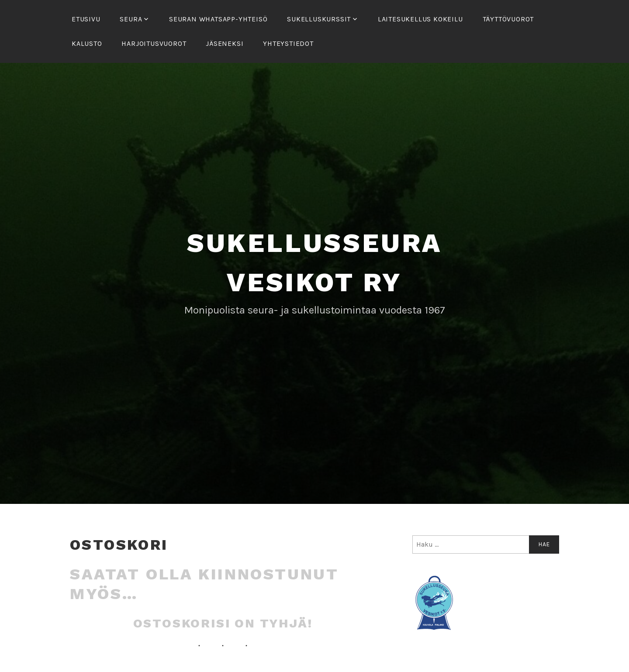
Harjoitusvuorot (154, 43)
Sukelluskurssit (319, 19)
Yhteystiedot (288, 43)
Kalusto (87, 43)
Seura (131, 19)
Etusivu (86, 19)
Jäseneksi (225, 43)
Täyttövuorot (508, 19)
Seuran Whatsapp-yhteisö (218, 19)
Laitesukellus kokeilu (420, 19)
